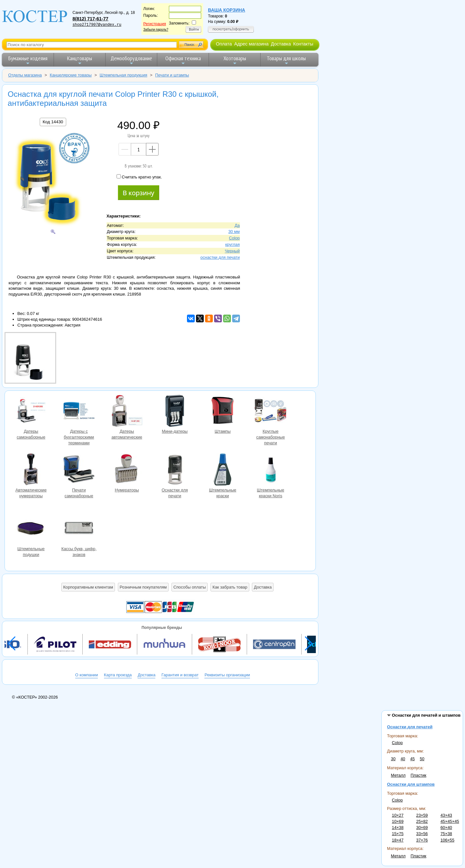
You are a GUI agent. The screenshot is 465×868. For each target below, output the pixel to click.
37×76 (422, 840)
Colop (397, 743)
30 (393, 759)
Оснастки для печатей (410, 727)
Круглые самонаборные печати (271, 412)
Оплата (224, 44)
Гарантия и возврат (180, 675)
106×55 (447, 840)
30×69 (422, 828)
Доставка (281, 44)
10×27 (398, 815)
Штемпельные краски (222, 470)
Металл (398, 775)
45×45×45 (450, 821)
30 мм (234, 232)
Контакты (303, 44)
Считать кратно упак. (139, 177)
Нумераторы (127, 470)
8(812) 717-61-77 (90, 19)
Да (237, 225)
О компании (87, 675)
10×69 (398, 821)
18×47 (398, 840)
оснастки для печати (220, 257)
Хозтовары (235, 60)
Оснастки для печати (175, 470)
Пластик (418, 775)
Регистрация (155, 24)
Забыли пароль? (156, 30)
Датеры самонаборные (31, 412)
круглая (233, 244)
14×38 (398, 828)
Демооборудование (131, 60)
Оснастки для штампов (411, 784)
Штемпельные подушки (31, 529)
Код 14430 (53, 122)
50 (422, 759)
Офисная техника (183, 60)
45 (412, 759)
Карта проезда (118, 675)
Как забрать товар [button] (230, 587)
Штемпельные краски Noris (271, 470)
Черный (232, 251)
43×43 (446, 815)
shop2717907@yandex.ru (97, 25)
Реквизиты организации (227, 675)
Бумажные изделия (28, 60)
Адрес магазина (251, 44)
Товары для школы (286, 60)
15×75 (398, 834)
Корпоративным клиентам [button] (88, 587)
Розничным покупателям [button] (143, 587)
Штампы (222, 412)
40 (403, 759)
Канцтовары (80, 60)
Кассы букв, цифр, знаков (79, 529)
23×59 (422, 815)
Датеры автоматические (127, 412)
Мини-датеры (175, 412)
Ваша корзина (227, 10)
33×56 (422, 834)
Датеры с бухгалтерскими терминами (79, 412)
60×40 (446, 828)
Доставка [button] (263, 587)
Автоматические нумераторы (31, 470)
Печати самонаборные (79, 470)
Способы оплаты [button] (190, 587)
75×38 (446, 834)
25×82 (422, 821)
